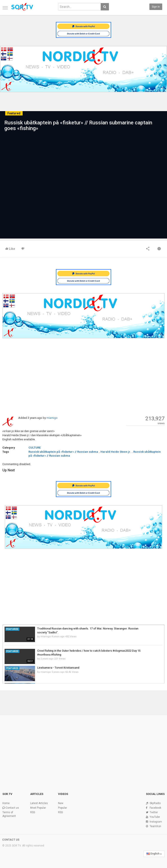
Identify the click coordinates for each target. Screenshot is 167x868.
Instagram (156, 822)
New (61, 803)
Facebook (155, 808)
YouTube (155, 817)
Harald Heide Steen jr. (116, 452)
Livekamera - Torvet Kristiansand (58, 668)
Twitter (154, 812)
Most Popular (38, 808)
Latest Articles (39, 803)
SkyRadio (155, 803)
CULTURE (35, 448)
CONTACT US (11, 840)
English (154, 854)
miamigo (52, 418)
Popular (63, 808)
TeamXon (155, 826)
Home (6, 803)
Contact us (12, 808)
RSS (33, 812)
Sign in (156, 7)
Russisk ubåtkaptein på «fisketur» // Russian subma (63, 452)
